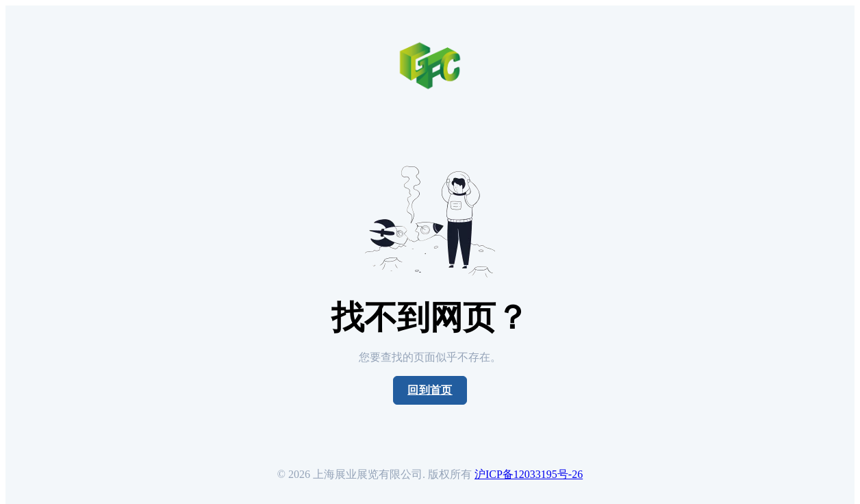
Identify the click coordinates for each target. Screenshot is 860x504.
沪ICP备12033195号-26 (529, 474)
